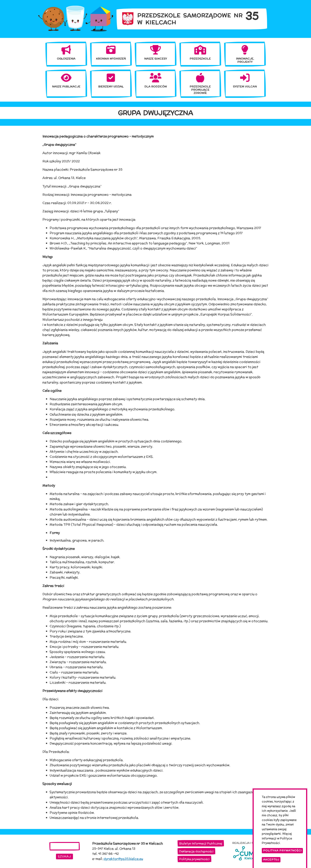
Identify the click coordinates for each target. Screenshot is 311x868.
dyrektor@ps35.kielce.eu (123, 859)
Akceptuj (271, 861)
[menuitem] (66, 53)
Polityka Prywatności (282, 852)
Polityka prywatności (194, 859)
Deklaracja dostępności (196, 851)
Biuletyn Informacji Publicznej (201, 843)
